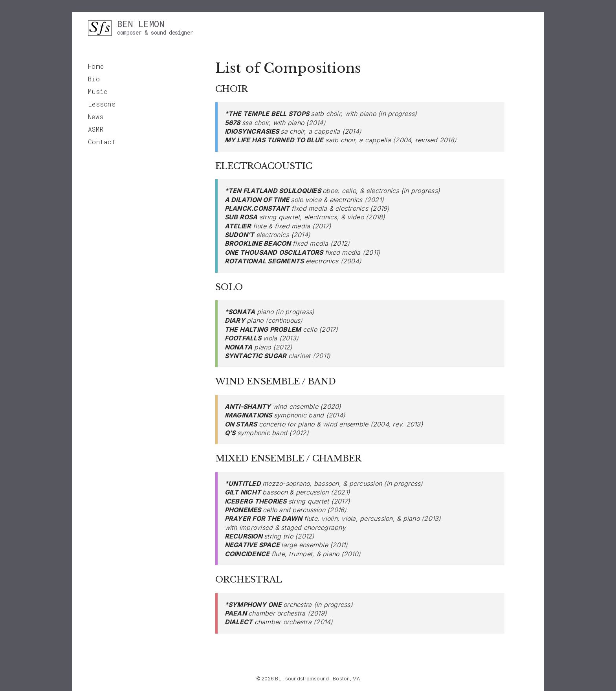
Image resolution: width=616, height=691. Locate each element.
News (96, 117)
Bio (94, 79)
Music (98, 91)
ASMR (96, 129)
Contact (102, 142)
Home (96, 66)
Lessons (102, 104)
